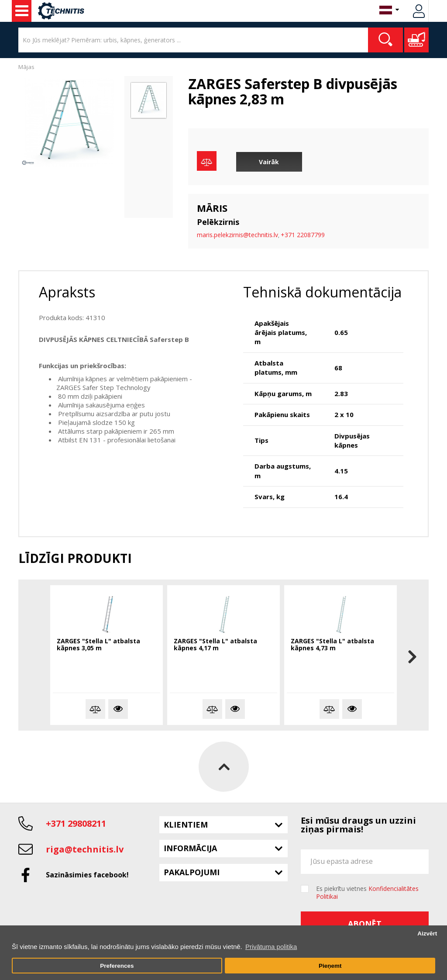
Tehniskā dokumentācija (322, 292)
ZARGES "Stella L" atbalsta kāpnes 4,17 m (215, 645)
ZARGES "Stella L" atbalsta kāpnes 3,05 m (98, 645)
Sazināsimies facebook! (87, 875)
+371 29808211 (76, 823)
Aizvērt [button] (427, 933)
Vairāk (269, 162)
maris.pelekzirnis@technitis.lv (237, 235)
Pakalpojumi (192, 872)
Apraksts (67, 292)
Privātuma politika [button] (271, 947)
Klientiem (186, 825)
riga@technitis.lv (85, 849)
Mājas (26, 67)
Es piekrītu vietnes (367, 893)
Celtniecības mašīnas (22, 11)
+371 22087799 (303, 235)
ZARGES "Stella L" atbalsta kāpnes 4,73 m (332, 645)
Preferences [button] (117, 966)
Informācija (190, 848)
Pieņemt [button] (330, 966)
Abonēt (365, 924)
